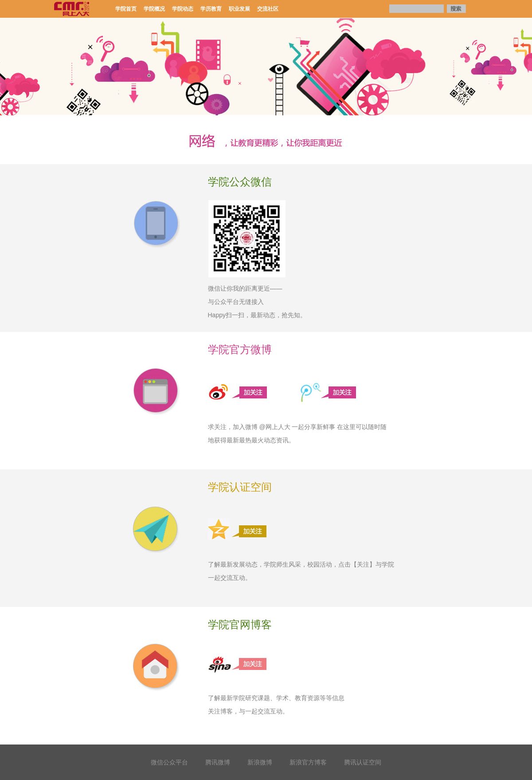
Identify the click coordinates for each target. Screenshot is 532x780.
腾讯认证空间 (363, 762)
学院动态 (183, 9)
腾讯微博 (218, 762)
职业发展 (239, 9)
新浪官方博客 (308, 762)
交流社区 (268, 9)
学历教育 (211, 9)
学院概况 (154, 9)
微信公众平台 (169, 762)
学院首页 (126, 9)
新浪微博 (260, 762)
